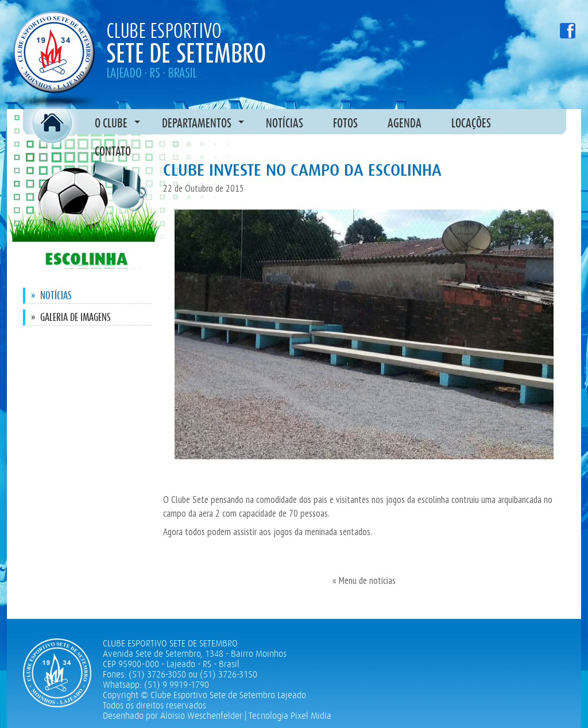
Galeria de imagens (71, 317)
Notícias (51, 295)
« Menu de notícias (364, 580)
